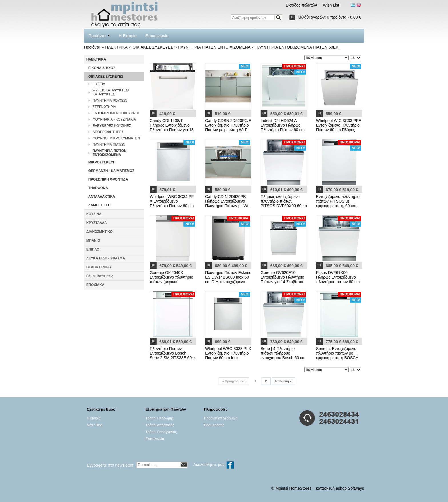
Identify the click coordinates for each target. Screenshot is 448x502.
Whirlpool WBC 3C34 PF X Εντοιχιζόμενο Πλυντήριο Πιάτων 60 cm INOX (172, 203)
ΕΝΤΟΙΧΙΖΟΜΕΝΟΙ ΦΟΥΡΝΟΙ (116, 113)
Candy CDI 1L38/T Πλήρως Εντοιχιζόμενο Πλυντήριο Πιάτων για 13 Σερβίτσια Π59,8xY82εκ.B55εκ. (172, 130)
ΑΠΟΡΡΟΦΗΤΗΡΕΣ (108, 132)
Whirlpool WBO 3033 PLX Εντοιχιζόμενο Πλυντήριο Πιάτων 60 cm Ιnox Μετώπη (228, 355)
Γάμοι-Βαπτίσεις (100, 276)
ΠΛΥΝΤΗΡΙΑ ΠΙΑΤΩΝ (109, 145)
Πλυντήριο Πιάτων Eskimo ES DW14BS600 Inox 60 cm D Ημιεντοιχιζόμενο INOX (228, 279)
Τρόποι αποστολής (160, 425)
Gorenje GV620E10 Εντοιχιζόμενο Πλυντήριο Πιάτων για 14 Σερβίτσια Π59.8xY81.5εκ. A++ (282, 279)
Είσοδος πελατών (301, 5)
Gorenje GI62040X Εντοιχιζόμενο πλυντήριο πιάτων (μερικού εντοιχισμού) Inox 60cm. (171, 279)
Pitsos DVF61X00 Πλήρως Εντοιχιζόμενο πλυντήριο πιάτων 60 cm (338, 277)
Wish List (331, 5)
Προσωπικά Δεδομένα (221, 418)
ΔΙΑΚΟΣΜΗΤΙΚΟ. (100, 232)
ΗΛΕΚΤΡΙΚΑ (116, 47)
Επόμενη (283, 381)
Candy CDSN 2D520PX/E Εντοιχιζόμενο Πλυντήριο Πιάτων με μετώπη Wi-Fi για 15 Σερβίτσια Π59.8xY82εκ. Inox (228, 130)
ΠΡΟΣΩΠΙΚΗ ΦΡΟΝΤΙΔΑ (108, 179)
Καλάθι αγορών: (329, 17)
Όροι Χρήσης (214, 425)
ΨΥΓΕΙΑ (99, 84)
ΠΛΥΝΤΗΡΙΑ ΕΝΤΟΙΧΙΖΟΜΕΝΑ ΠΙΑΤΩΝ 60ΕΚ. (297, 47)
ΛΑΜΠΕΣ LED (99, 205)
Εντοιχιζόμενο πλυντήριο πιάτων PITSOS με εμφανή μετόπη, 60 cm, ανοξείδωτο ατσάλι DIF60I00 (338, 206)
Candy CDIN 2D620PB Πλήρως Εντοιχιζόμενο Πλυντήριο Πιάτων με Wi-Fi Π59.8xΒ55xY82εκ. (227, 203)
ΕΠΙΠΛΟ (93, 249)
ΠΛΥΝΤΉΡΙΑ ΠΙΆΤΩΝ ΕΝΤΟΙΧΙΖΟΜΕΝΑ (214, 47)
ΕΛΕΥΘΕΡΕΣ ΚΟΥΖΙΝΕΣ (112, 126)
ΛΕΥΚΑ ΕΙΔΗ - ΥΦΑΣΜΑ (106, 258)
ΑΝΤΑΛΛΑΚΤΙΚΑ (102, 197)
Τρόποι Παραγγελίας (161, 432)
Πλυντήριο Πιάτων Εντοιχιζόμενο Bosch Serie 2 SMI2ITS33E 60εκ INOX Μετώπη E (173, 355)
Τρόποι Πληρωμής (159, 418)
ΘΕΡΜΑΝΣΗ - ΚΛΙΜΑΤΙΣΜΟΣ (111, 171)
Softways (356, 488)
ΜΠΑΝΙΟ (93, 241)
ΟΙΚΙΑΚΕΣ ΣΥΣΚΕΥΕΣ (153, 47)
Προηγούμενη (234, 381)
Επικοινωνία (157, 36)
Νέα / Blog (95, 425)
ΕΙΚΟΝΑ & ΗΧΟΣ (102, 68)
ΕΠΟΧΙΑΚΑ (95, 285)
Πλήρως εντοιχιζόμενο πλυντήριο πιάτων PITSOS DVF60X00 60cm (284, 201)
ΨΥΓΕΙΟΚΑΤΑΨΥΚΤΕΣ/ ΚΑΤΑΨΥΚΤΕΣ (111, 92)
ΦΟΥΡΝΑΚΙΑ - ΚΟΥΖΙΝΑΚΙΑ (114, 119)
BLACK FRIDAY (99, 267)
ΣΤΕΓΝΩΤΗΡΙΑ (104, 107)
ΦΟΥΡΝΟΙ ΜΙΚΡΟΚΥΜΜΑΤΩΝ (116, 138)
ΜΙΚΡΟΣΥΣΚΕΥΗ (102, 162)
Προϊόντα (97, 36)
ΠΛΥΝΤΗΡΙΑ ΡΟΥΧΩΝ (110, 101)
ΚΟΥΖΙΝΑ (94, 214)
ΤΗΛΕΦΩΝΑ (98, 188)
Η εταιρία (94, 418)
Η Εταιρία (128, 36)
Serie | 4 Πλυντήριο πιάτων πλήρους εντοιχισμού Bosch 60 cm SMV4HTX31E (283, 355)
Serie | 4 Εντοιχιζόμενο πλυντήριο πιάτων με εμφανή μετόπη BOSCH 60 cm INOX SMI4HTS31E (337, 358)
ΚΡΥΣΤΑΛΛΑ (97, 223)
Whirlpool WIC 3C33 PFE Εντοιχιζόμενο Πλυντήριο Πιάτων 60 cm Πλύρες (339, 125)
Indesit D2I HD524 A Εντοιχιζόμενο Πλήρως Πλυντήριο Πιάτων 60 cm (283, 125)
